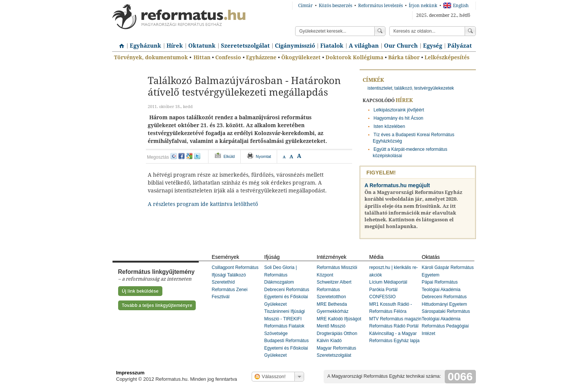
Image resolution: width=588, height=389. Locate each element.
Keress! (470, 31)
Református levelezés (380, 6)
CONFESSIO (383, 297)
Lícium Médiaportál (388, 282)
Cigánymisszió (295, 46)
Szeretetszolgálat (245, 46)
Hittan (202, 57)
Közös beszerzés (335, 6)
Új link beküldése (140, 291)
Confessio (228, 57)
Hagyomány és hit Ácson (398, 118)
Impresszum (130, 373)
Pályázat (460, 46)
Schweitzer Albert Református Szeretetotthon (334, 289)
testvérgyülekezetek (434, 88)
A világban (364, 46)
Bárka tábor (404, 57)
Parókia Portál (383, 290)
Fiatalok (332, 46)
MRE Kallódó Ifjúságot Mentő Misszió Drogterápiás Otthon (339, 326)
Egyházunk (145, 46)
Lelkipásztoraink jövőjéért (399, 110)
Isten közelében (389, 126)
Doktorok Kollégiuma (354, 57)
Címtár (305, 6)
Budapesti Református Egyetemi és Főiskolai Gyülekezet (287, 348)
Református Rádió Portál (394, 326)
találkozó (403, 88)
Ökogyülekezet (301, 57)
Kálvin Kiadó (329, 341)
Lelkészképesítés (447, 57)
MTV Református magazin (395, 319)
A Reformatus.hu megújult (397, 185)
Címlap (120, 43)
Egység (433, 46)
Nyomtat (263, 156)
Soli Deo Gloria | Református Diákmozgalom (281, 275)
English (456, 6)
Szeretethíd (223, 282)
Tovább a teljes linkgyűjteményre (157, 305)
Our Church (401, 46)
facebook (181, 156)
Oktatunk (202, 46)
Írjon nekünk (423, 6)
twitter (197, 156)
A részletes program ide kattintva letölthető (203, 204)
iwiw (174, 156)
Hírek (175, 46)
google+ (189, 156)
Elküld (229, 156)
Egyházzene (261, 57)
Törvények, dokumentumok (151, 57)
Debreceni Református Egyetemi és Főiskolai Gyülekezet (287, 297)
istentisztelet (380, 88)
